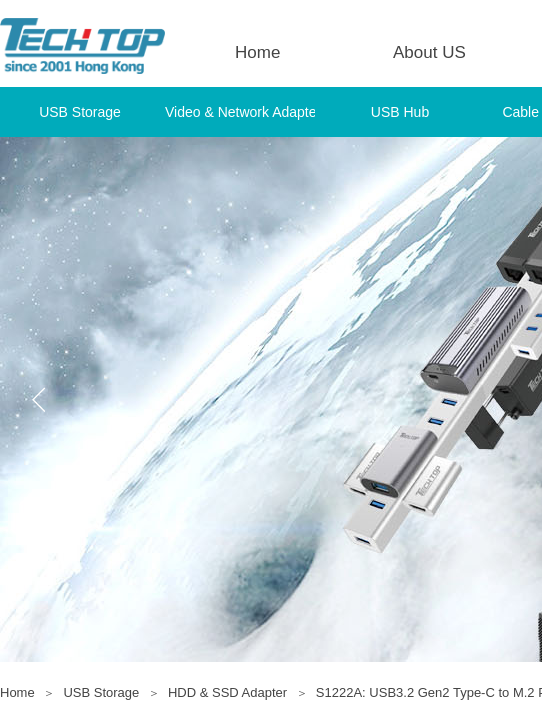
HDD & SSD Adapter (227, 692)
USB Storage (80, 112)
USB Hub (400, 112)
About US (429, 52)
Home (257, 52)
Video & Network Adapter (240, 112)
